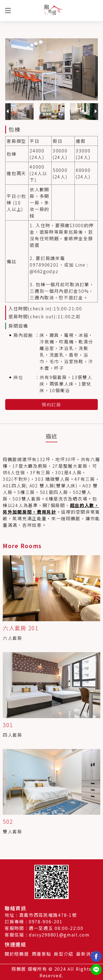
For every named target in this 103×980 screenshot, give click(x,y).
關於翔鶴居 (17, 954)
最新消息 (86, 954)
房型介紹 (64, 954)
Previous (8, 112)
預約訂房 (51, 404)
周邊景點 (42, 954)
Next (95, 112)
